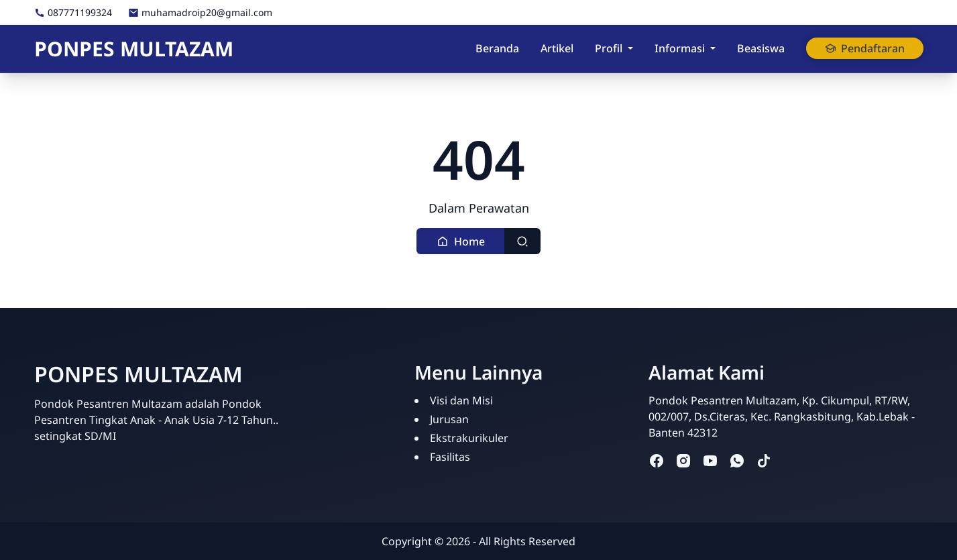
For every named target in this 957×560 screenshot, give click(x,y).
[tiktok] (764, 460)
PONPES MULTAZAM (134, 49)
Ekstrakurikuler (469, 438)
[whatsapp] (737, 460)
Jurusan (449, 419)
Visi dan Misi (461, 400)
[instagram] (683, 460)
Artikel (557, 48)
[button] (461, 241)
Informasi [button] (680, 48)
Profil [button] (609, 48)
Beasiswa (761, 48)
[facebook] (657, 460)
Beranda (497, 48)
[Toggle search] (522, 241)
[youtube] (710, 460)
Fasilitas (450, 457)
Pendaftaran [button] (865, 48)
